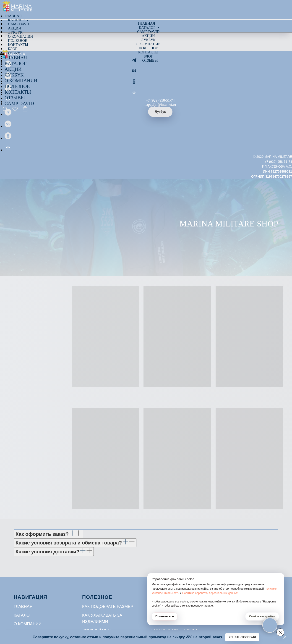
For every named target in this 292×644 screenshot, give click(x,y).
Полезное (148, 48)
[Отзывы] (134, 94)
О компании (148, 44)
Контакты (148, 52)
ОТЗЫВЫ (15, 98)
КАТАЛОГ (16, 63)
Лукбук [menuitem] (15, 32)
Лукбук (148, 40)
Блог (148, 56)
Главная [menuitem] (13, 16)
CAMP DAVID (19, 103)
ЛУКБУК (14, 75)
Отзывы (150, 60)
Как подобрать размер (108, 607)
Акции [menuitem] (14, 28)
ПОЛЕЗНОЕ (17, 86)
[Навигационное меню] (3, 43)
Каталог (147, 28)
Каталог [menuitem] (17, 20)
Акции (148, 36)
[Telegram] (134, 62)
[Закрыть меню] (2, 54)
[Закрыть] (285, 637)
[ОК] (134, 83)
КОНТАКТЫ (18, 92)
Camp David (148, 32)
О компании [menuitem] (20, 36)
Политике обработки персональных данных (210, 593)
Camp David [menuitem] (19, 24)
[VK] (134, 72)
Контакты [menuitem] (18, 45)
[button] (5, 38)
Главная (147, 23)
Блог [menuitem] (13, 49)
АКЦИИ (13, 69)
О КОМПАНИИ (21, 81)
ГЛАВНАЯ (16, 58)
